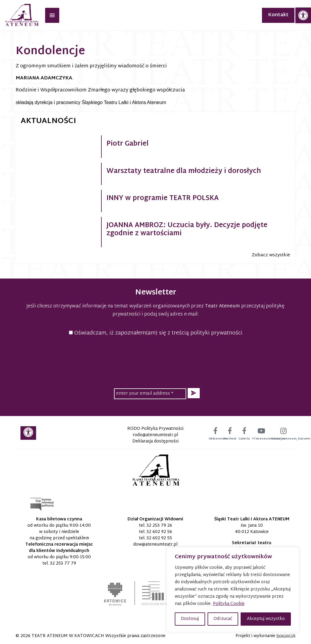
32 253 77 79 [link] (63, 564)
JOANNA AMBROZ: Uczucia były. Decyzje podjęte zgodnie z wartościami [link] (187, 230)
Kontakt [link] (278, 15)
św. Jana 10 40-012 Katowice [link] (252, 529)
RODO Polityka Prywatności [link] (155, 429)
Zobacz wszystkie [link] (271, 255)
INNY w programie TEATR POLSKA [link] (163, 199)
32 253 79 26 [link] (159, 526)
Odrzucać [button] (223, 619)
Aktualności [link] (48, 121)
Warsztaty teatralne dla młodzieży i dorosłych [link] (184, 171)
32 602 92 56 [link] (159, 532)
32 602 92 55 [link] (159, 538)
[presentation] (155, 361)
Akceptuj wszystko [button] (266, 619)
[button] (194, 393)
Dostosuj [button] (190, 619)
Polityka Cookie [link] (229, 604)
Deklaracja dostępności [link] (155, 441)
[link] (303, 15)
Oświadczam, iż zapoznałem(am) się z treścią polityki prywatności (156, 333)
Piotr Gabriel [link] (128, 144)
